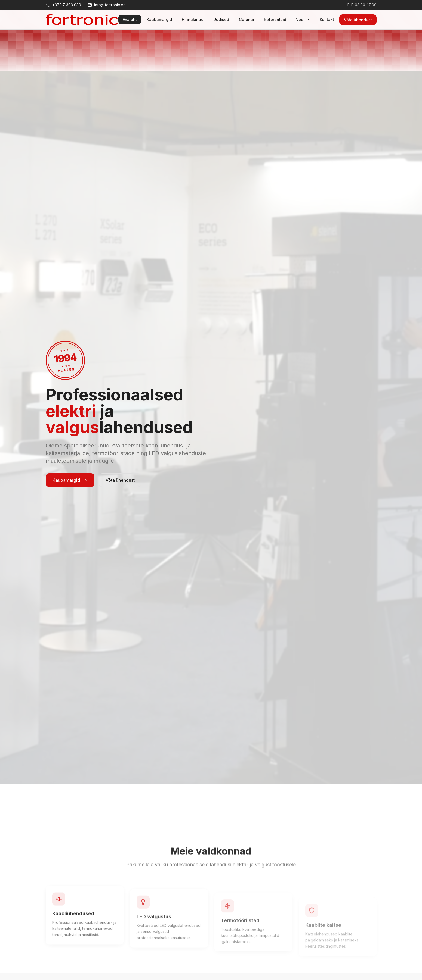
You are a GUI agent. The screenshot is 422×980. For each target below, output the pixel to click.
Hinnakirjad (193, 19)
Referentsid (275, 19)
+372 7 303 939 (63, 5)
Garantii (247, 19)
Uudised (221, 19)
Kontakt (327, 19)
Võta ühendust (358, 20)
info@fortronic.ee (107, 5)
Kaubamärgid (159, 19)
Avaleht (130, 19)
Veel (303, 19)
